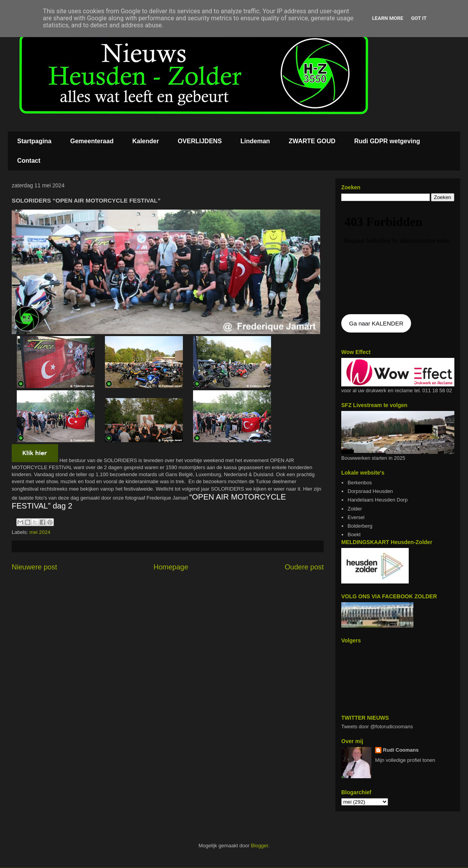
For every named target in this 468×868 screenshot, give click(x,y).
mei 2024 (40, 532)
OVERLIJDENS (200, 141)
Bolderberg (360, 526)
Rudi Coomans (401, 750)
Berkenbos (360, 483)
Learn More (388, 18)
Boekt (354, 534)
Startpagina (34, 141)
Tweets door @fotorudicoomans (377, 727)
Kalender (145, 141)
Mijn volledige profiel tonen (405, 760)
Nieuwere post (34, 567)
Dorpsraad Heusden (370, 491)
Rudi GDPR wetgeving (387, 141)
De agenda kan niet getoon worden (398, 258)
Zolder (355, 509)
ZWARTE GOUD (312, 141)
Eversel (356, 517)
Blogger (259, 846)
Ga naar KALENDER (376, 323)
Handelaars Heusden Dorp (378, 500)
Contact (29, 161)
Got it (419, 18)
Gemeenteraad (92, 141)
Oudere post (304, 567)
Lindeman (255, 141)
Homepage (171, 567)
